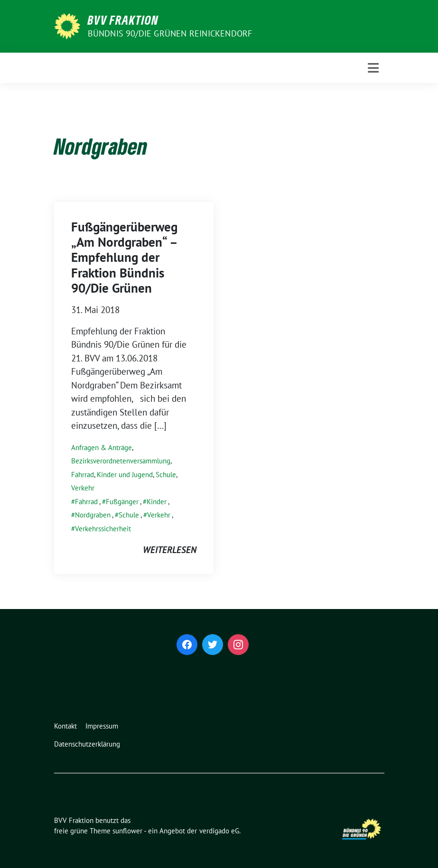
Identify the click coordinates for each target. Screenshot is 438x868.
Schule (166, 475)
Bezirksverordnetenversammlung (121, 461)
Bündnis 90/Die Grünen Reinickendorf (170, 33)
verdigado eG (219, 831)
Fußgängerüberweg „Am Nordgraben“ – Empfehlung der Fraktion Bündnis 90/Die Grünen (124, 258)
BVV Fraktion (123, 20)
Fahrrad (83, 475)
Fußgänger (122, 502)
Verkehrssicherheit (103, 529)
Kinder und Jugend (125, 475)
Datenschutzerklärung (87, 744)
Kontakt (65, 726)
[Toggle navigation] (373, 68)
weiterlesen (170, 550)
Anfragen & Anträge (102, 448)
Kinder (157, 502)
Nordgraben (93, 515)
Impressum (102, 726)
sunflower (127, 831)
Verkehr (83, 488)
